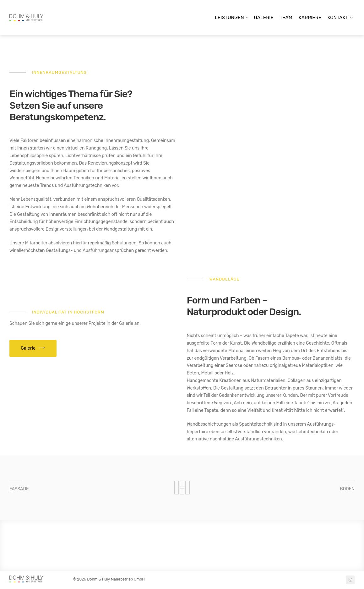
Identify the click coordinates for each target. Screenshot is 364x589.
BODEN (347, 489)
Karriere (310, 18)
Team (286, 18)
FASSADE (19, 489)
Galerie (264, 18)
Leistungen (229, 18)
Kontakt (338, 18)
